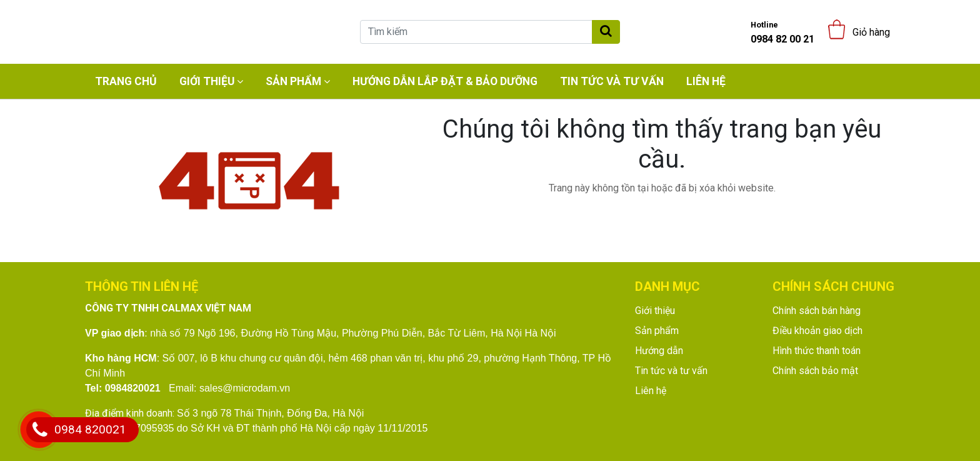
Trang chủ (126, 81)
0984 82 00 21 (782, 33)
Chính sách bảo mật (815, 371)
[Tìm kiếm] (476, 32)
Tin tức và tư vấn (612, 81)
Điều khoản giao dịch (817, 331)
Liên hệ (706, 81)
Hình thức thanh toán (817, 351)
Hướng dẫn (659, 351)
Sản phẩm (293, 81)
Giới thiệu (207, 81)
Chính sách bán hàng (817, 311)
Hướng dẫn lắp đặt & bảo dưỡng (445, 81)
